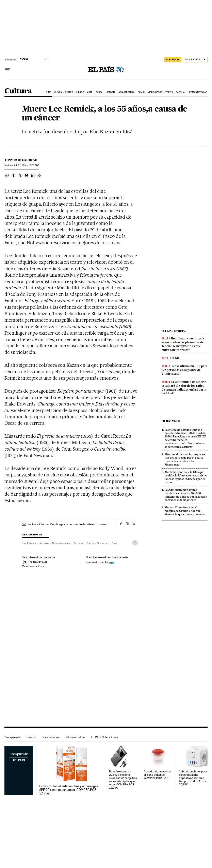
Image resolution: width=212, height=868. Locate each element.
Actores (44, 543)
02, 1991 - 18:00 (26, 165)
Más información (33, 566)
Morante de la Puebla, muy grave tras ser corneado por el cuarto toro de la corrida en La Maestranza (185, 459)
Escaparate (12, 737)
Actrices (78, 543)
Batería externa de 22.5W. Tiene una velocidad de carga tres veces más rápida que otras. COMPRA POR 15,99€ (123, 780)
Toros (169, 92)
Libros (80, 92)
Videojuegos (155, 92)
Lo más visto (171, 421)
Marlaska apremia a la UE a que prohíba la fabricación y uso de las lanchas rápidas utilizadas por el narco (186, 477)
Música (58, 92)
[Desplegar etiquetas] (135, 543)
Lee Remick (29, 543)
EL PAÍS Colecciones (104, 737)
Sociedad (103, 543)
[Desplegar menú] (8, 70)
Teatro (69, 92)
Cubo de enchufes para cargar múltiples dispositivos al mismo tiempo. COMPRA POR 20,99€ (193, 778)
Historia (111, 92)
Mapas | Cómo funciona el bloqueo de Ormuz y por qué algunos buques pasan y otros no (185, 511)
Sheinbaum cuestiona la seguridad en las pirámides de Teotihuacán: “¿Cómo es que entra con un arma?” (183, 344)
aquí (112, 562)
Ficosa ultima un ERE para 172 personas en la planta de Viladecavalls (185, 370)
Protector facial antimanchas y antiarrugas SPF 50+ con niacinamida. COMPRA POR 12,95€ (69, 790)
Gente (90, 543)
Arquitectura (126, 92)
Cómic (141, 92)
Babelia (180, 92)
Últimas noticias (197, 92)
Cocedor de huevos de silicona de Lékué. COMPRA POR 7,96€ (157, 775)
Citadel (175, 358)
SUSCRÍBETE (173, 60)
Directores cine (61, 543)
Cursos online (51, 737)
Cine (48, 92)
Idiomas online (75, 737)
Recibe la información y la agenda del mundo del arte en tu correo (67, 524)
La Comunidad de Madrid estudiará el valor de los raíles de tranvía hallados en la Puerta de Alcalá (184, 388)
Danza (99, 92)
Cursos (31, 737)
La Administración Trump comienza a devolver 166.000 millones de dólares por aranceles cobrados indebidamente (186, 495)
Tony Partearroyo (21, 160)
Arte (90, 92)
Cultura (18, 91)
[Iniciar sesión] (195, 60)
